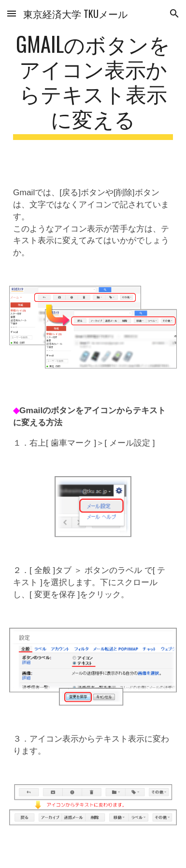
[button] (12, 13)
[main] (93, 85)
